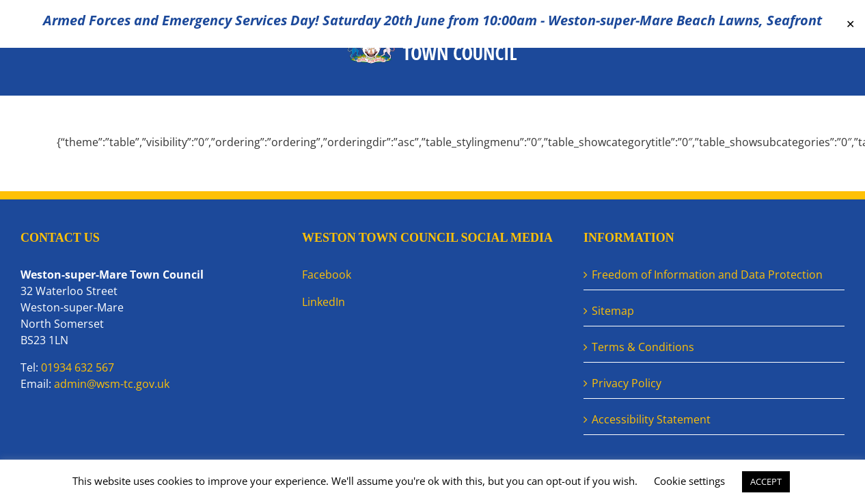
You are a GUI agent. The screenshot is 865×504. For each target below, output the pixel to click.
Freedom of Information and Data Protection (707, 275)
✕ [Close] (850, 24)
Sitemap (613, 311)
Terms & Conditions (643, 347)
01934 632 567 (78, 367)
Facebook (327, 275)
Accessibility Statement (651, 419)
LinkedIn (324, 302)
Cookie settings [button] (689, 481)
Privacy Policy (627, 383)
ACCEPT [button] (766, 481)
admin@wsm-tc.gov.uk (112, 384)
